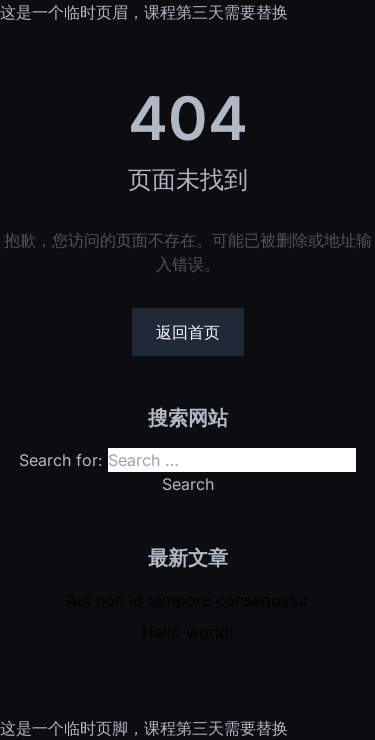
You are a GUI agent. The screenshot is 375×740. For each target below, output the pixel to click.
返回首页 (188, 332)
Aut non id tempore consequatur (187, 600)
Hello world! (188, 632)
